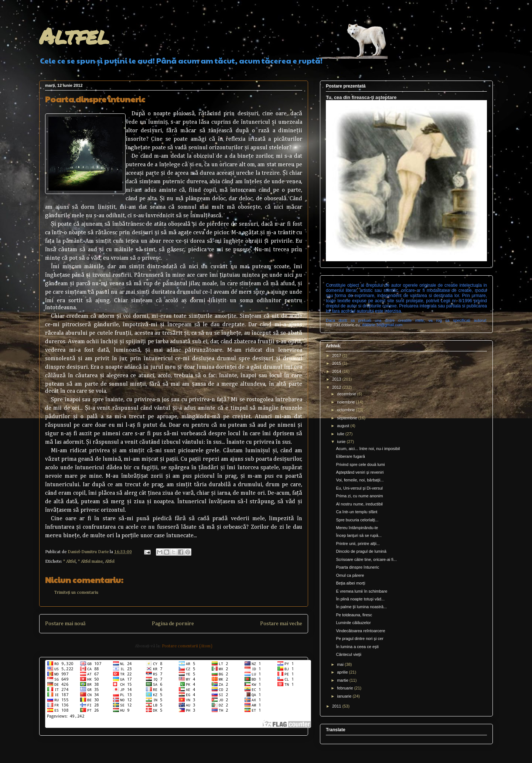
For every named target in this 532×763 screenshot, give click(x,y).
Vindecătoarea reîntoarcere (360, 631)
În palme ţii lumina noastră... (361, 607)
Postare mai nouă (65, 624)
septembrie (347, 418)
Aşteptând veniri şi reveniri (360, 472)
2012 (337, 387)
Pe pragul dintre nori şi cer (359, 638)
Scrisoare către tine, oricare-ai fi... (366, 559)
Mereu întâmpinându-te (357, 528)
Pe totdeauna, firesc (354, 615)
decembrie (347, 394)
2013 (337, 379)
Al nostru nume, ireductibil (359, 504)
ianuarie (345, 696)
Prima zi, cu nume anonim (359, 496)
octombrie (346, 410)
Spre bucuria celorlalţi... (357, 520)
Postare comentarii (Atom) (187, 646)
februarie (345, 688)
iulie (341, 434)
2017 (337, 355)
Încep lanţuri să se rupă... (359, 535)
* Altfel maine (90, 562)
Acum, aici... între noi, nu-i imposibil (368, 449)
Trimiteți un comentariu (76, 593)
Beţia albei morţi (350, 583)
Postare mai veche (281, 624)
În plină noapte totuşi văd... (360, 599)
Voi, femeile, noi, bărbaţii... (360, 480)
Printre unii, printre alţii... (358, 544)
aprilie (343, 672)
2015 (337, 363)
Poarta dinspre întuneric (357, 567)
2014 (337, 371)
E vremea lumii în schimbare (362, 591)
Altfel (74, 35)
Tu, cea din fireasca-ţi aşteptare (361, 97)
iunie (342, 442)
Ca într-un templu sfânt (357, 512)
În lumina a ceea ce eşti (357, 647)
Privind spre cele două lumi (360, 464)
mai (341, 664)
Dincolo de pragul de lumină (361, 551)
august (344, 426)
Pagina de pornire (173, 624)
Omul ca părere (350, 575)
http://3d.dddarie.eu (343, 325)
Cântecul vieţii (348, 654)
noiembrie (346, 402)
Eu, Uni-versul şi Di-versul (359, 488)
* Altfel (69, 562)
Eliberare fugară (350, 456)
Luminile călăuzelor (353, 623)
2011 (337, 706)
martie (343, 680)
